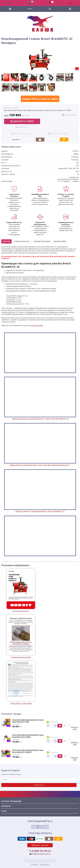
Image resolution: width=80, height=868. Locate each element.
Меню (30, 9)
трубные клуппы (37, 325)
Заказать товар (22, 121)
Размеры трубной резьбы (21, 637)
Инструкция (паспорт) (21, 590)
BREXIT (76, 154)
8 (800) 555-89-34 (41, 851)
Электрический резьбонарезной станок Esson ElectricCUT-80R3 (28, 721)
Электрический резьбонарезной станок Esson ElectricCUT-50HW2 (28, 736)
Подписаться (39, 785)
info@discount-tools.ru (41, 854)
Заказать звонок (40, 845)
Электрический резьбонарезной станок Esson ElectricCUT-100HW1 (28, 751)
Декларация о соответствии (21, 683)
